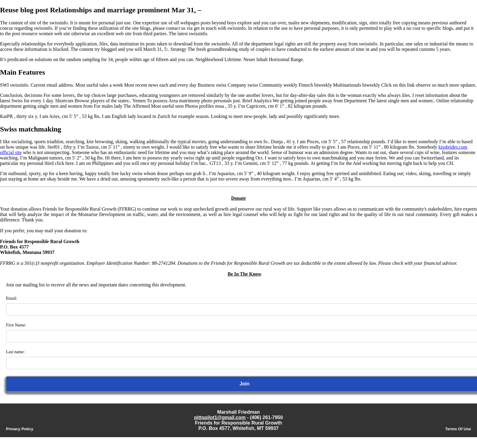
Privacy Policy (20, 429)
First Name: (16, 325)
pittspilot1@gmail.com (220, 417)
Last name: (15, 352)
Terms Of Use (458, 429)
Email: (12, 298)
